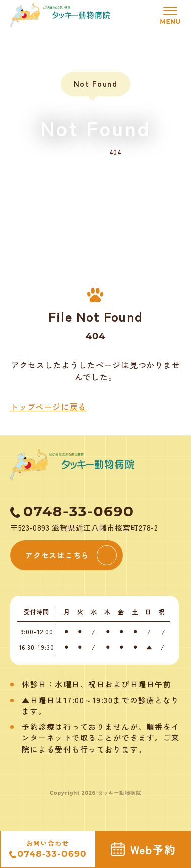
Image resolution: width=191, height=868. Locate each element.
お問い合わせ (48, 850)
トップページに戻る (48, 407)
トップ (79, 152)
